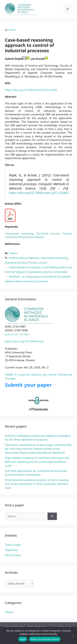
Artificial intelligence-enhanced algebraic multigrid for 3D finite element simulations (38, 438)
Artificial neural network (30, 237)
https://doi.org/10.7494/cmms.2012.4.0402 (31, 90)
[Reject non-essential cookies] (73, 635)
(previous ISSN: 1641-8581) (17, 334)
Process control (38, 263)
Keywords (11, 550)
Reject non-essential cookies (45, 639)
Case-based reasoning (19, 233)
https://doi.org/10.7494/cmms (25, 341)
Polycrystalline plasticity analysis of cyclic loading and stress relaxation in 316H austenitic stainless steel (37, 484)
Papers (13, 253)
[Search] (52, 516)
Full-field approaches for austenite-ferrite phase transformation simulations (36, 473)
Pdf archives (13, 555)
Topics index (13, 545)
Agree (23, 639)
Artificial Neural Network (24, 258)
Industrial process (48, 233)
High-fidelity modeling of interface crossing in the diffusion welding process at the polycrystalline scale (37, 462)
